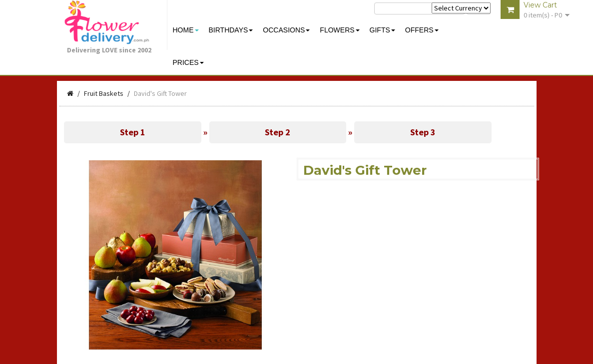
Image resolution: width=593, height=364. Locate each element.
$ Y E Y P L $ (461, 8)
